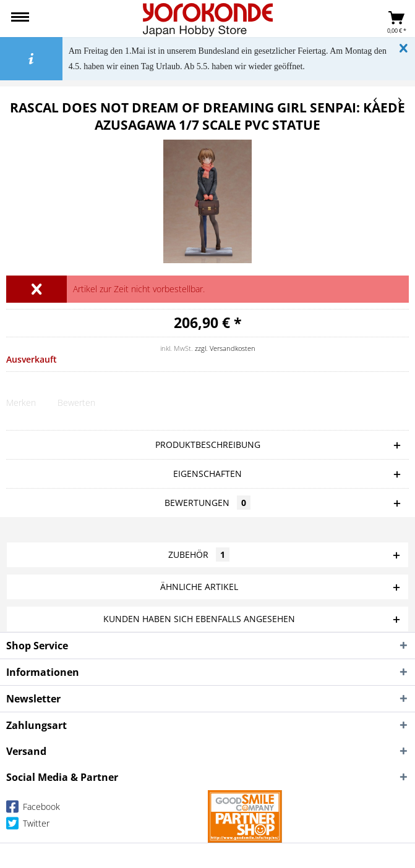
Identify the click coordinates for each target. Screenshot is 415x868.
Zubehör (199, 554)
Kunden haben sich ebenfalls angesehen (199, 619)
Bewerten (76, 402)
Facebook (33, 809)
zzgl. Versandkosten (225, 348)
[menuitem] (20, 19)
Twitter (28, 826)
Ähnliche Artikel (199, 587)
